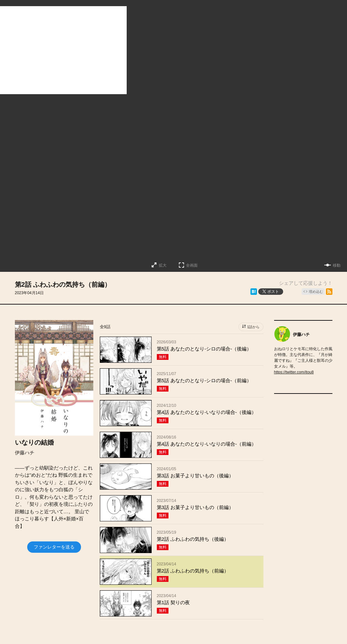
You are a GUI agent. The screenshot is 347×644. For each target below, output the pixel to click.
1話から (253, 327)
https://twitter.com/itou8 (294, 372)
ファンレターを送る (54, 547)
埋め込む (316, 292)
